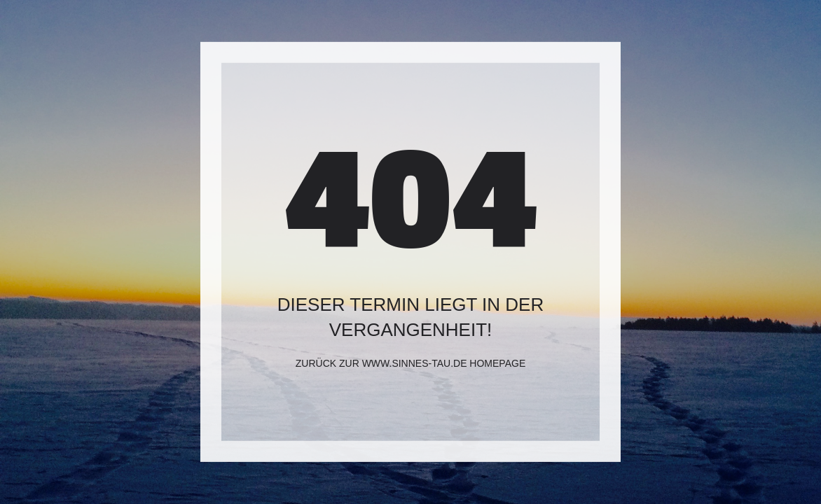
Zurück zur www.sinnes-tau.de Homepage (410, 363)
